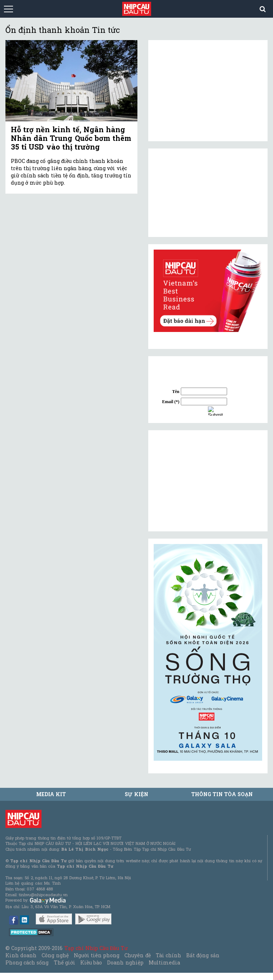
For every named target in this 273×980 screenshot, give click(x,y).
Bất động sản (203, 955)
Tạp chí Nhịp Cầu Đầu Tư (96, 948)
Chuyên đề (137, 955)
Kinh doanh (21, 955)
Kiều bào (91, 962)
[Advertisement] (208, 481)
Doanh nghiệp (125, 962)
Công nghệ (55, 955)
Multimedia (164, 962)
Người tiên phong (97, 955)
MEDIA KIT (51, 794)
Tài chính (169, 955)
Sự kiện (136, 794)
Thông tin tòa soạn (222, 794)
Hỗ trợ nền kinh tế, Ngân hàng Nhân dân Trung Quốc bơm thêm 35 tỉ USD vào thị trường (71, 138)
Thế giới (65, 962)
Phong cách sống (27, 962)
